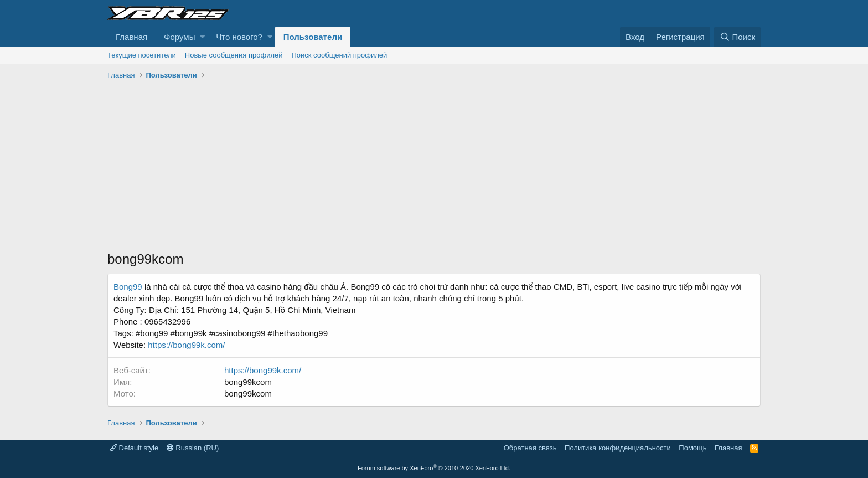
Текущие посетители (142, 55)
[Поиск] (737, 37)
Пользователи (313, 37)
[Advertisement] (434, 167)
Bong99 (129, 287)
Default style (134, 448)
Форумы (179, 37)
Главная (131, 37)
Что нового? (239, 37)
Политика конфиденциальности (618, 448)
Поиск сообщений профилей (339, 55)
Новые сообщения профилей (234, 55)
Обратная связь (530, 448)
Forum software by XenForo (434, 468)
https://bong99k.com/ (186, 345)
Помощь (693, 448)
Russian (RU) (193, 448)
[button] (202, 37)
